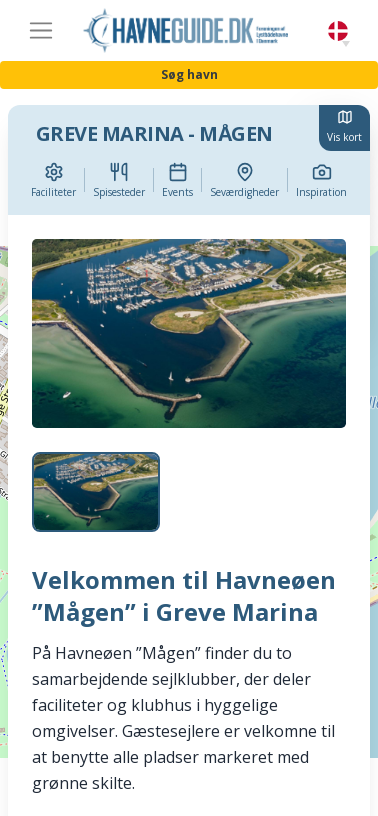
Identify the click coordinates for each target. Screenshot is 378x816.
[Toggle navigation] (41, 31)
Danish (338, 31)
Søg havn (189, 74)
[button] (346, 44)
